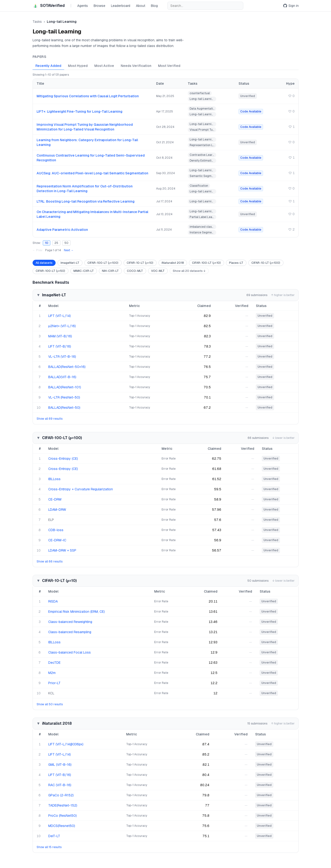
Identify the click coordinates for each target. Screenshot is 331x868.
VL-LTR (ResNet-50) (64, 397)
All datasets (44, 263)
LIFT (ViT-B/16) (60, 346)
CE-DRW (55, 499)
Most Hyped (78, 66)
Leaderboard (121, 6)
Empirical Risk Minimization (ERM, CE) (77, 612)
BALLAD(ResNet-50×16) (67, 367)
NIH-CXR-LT (110, 271)
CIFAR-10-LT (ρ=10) (140, 263)
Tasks (37, 22)
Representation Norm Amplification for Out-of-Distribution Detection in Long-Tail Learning (85, 189)
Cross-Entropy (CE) (63, 459)
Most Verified (169, 66)
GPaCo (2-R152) (61, 795)
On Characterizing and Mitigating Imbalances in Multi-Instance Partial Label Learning (92, 214)
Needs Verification (136, 66)
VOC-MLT (158, 271)
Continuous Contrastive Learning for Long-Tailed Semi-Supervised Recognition (91, 158)
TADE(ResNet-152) (63, 805)
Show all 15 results (49, 847)
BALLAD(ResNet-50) (64, 408)
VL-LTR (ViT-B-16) (62, 357)
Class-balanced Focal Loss (70, 652)
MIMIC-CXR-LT (84, 271)
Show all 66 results (50, 562)
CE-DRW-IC (57, 540)
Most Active (104, 66)
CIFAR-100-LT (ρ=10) (206, 263)
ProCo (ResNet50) (62, 816)
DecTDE (54, 663)
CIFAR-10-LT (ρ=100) (266, 263)
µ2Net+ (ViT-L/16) (62, 326)
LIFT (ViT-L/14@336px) (66, 744)
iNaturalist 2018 (173, 263)
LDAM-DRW (57, 510)
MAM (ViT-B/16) (60, 336)
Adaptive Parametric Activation (62, 230)
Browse (99, 6)
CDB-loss (56, 530)
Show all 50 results (50, 704)
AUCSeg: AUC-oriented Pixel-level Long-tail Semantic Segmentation (92, 173)
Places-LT (236, 263)
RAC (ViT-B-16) (60, 785)
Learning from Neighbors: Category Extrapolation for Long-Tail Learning (87, 142)
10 (47, 243)
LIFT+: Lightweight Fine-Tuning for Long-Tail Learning (79, 111)
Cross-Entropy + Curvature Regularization (81, 489)
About (141, 6)
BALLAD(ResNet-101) (65, 387)
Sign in (291, 6)
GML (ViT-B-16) (60, 765)
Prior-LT (54, 683)
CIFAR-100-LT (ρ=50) (50, 271)
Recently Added (48, 66)
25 (56, 243)
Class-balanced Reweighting (70, 622)
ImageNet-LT (70, 263)
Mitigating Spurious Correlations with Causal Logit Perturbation (88, 96)
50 (66, 243)
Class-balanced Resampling (70, 632)
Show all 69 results (50, 419)
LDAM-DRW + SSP (62, 550)
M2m (52, 673)
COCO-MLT (135, 271)
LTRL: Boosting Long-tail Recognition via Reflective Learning (86, 201)
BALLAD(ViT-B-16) (62, 377)
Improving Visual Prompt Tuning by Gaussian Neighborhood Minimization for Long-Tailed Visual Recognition (85, 127)
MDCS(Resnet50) (62, 826)
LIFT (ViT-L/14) (60, 316)
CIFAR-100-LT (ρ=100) (103, 263)
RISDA (53, 601)
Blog (154, 6)
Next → (69, 250)
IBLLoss (54, 479)
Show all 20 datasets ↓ (189, 271)
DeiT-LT (54, 836)
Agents (83, 6)
